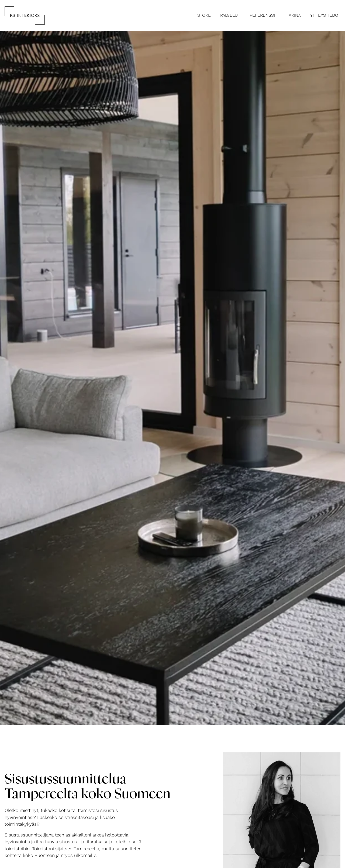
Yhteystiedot (325, 15)
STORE (204, 15)
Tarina (294, 15)
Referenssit (263, 15)
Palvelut (230, 15)
